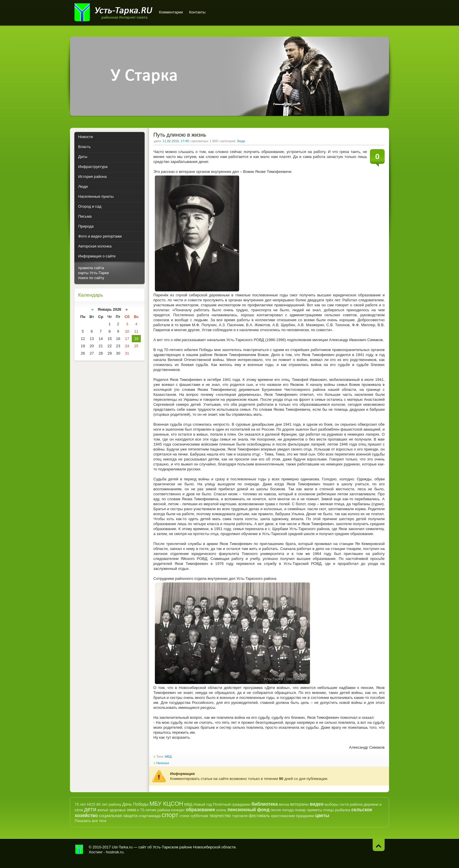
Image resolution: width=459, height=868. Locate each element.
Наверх (379, 845)
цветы (322, 815)
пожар (300, 810)
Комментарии (171, 12)
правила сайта (91, 268)
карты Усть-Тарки (94, 273)
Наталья (163, 763)
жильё (103, 810)
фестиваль (259, 816)
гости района (351, 804)
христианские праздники (293, 816)
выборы (332, 804)
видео (317, 804)
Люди (241, 141)
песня (276, 810)
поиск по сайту (91, 278)
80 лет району (109, 804)
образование (201, 810)
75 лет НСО (85, 804)
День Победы (135, 804)
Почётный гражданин (232, 804)
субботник (199, 816)
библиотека (265, 804)
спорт (170, 815)
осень (221, 810)
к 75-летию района (154, 810)
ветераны (299, 804)
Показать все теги (90, 821)
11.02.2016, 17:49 (176, 141)
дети (90, 809)
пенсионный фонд (249, 810)
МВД (168, 757)
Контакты (197, 12)
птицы (329, 810)
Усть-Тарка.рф (79, 850)
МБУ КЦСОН (166, 804)
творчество (220, 816)
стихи (184, 816)
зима (131, 810)
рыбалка (343, 810)
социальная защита (118, 816)
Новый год (203, 804)
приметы (315, 810)
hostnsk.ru (115, 852)
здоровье (117, 810)
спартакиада (150, 816)
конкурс (178, 810)
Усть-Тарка (113, 12)
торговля (240, 816)
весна (284, 804)
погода (288, 810)
